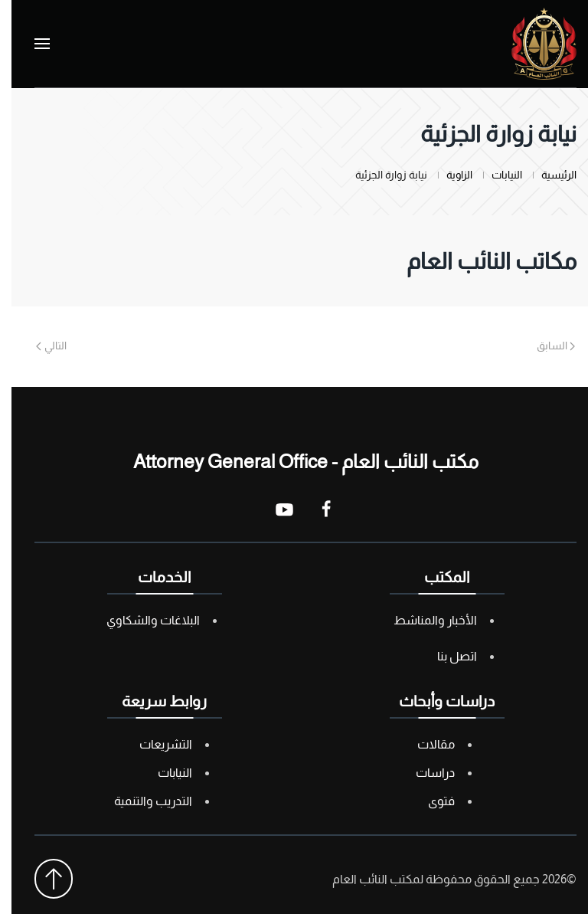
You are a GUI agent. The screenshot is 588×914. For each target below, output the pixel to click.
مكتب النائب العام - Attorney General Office (294, 461)
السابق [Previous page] (545, 346)
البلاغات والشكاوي (142, 620)
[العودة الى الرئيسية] (532, 44)
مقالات (425, 744)
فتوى (430, 801)
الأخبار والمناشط (424, 620)
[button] (31, 44)
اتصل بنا (446, 656)
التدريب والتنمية (142, 801)
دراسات (424, 773)
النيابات (163, 773)
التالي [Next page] (40, 346)
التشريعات (154, 744)
